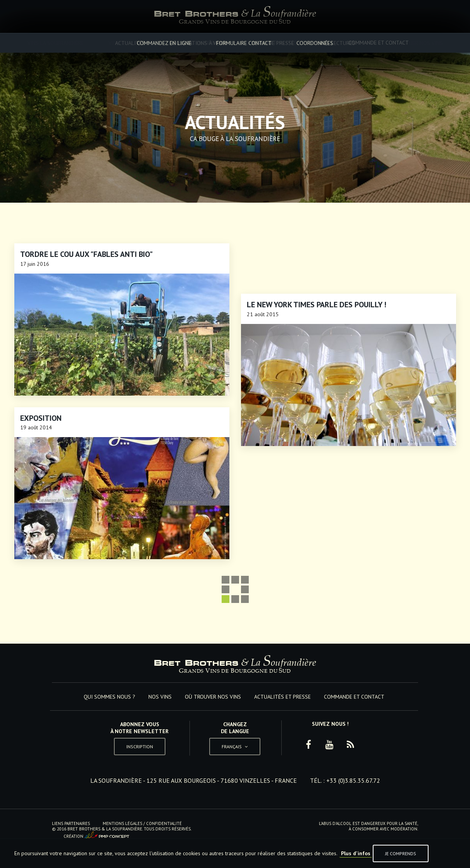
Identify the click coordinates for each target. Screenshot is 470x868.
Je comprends (401, 853)
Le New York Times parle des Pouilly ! (317, 305)
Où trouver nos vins (214, 43)
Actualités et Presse (295, 43)
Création (96, 835)
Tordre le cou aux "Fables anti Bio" (86, 254)
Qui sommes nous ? (87, 43)
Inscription (140, 747)
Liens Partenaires (71, 823)
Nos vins (150, 43)
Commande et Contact (379, 43)
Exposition (41, 418)
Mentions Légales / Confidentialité (142, 823)
